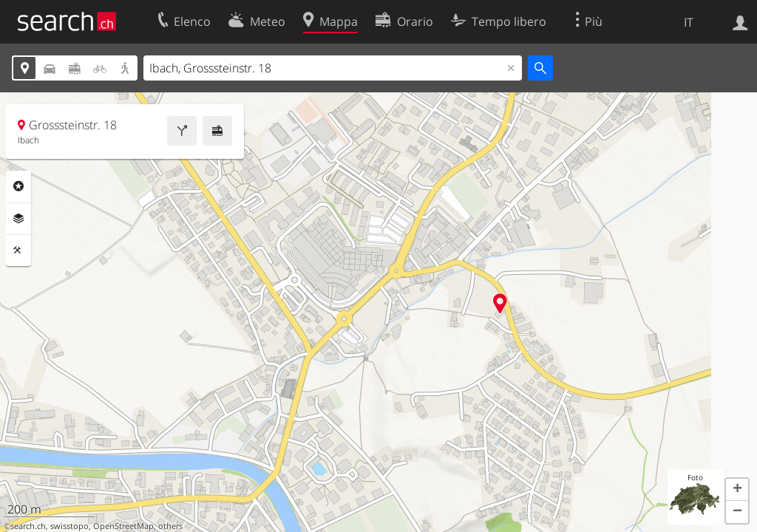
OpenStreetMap (123, 526)
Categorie (18, 186)
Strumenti (18, 250)
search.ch (28, 526)
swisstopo (69, 526)
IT (689, 22)
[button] (737, 490)
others (170, 526)
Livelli (18, 219)
